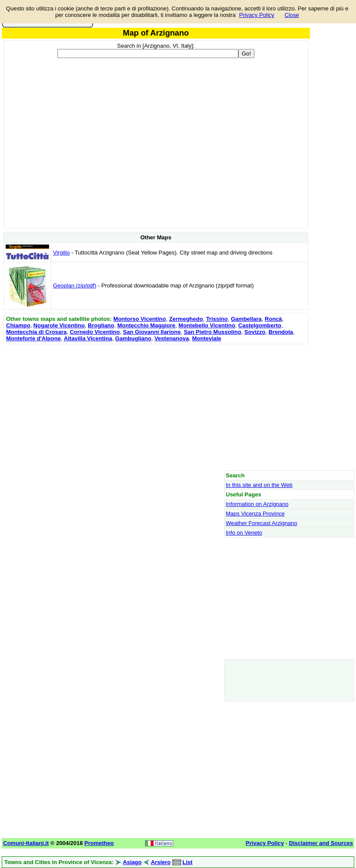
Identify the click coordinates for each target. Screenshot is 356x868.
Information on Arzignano (257, 504)
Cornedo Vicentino (95, 332)
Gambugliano (133, 338)
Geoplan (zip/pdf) (75, 286)
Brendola (280, 332)
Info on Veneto (244, 533)
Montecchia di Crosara (36, 332)
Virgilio (61, 253)
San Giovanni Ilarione (152, 332)
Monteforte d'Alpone (33, 338)
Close (292, 15)
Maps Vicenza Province (255, 514)
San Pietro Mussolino (212, 332)
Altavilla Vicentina (88, 338)
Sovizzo (255, 332)
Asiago (132, 862)
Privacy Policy (257, 15)
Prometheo (99, 843)
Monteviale (206, 338)
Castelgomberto (260, 325)
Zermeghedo (186, 319)
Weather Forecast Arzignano (262, 523)
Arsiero (161, 862)
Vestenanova (172, 338)
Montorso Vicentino (140, 319)
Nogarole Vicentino (59, 325)
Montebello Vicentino (207, 325)
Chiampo (18, 325)
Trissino (217, 319)
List (187, 862)
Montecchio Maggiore (146, 325)
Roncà (274, 319)
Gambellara (246, 319)
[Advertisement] (156, 407)
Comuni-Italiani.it (26, 843)
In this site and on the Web (259, 485)
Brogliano (101, 325)
